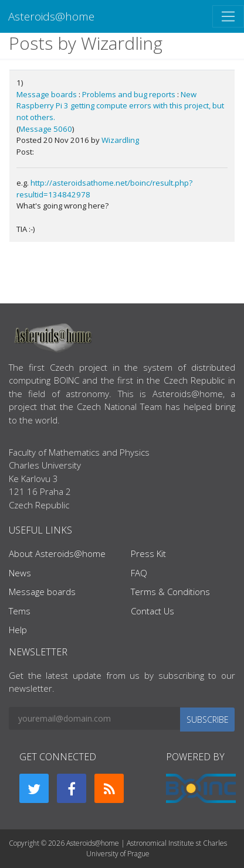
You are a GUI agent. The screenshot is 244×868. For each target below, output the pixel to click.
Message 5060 (45, 129)
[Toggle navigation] (228, 16)
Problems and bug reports (129, 94)
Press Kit (148, 553)
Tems (20, 611)
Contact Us (152, 611)
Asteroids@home (51, 16)
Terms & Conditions (170, 592)
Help (18, 630)
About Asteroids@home (57, 553)
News (20, 573)
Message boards (47, 94)
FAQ (139, 573)
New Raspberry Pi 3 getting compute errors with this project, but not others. (120, 106)
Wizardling (120, 140)
